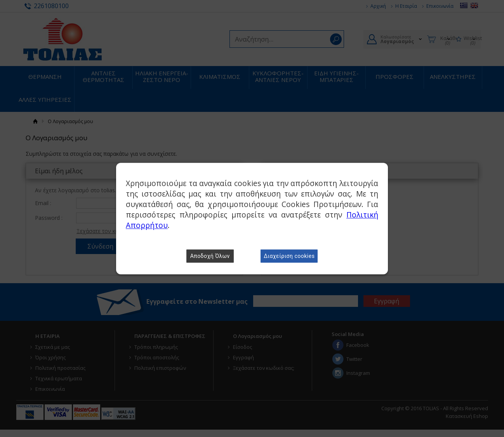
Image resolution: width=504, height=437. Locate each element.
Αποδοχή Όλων (210, 256)
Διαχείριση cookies (289, 256)
